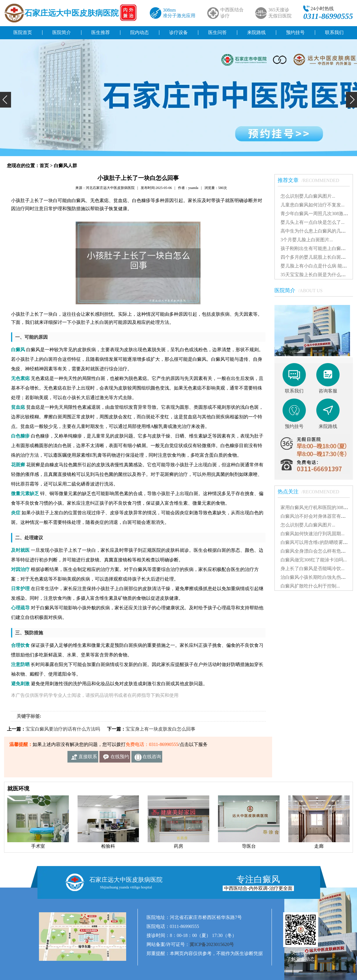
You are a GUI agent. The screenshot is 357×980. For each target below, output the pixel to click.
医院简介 (62, 32)
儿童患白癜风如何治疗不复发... (313, 205)
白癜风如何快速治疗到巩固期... (313, 534)
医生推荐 (101, 32)
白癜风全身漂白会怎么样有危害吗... (317, 551)
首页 (44, 166)
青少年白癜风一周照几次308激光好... (318, 214)
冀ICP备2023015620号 (212, 944)
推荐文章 (311, 180)
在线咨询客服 (152, 758)
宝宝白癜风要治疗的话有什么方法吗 (63, 729)
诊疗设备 (178, 32)
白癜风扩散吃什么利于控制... (310, 586)
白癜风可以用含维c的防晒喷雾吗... (316, 542)
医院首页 (23, 32)
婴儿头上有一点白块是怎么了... (313, 222)
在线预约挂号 (120, 758)
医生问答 (217, 32)
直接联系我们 (88, 758)
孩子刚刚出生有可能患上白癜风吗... (317, 248)
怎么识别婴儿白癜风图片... (308, 196)
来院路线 (256, 32)
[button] (6, 100)
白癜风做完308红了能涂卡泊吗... (314, 560)
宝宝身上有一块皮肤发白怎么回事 (160, 729)
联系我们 (334, 32)
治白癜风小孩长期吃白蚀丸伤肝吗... (317, 577)
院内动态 (140, 32)
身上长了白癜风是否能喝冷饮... (313, 568)
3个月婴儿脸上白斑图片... (307, 240)
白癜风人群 (65, 166)
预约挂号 (295, 32)
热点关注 (311, 492)
